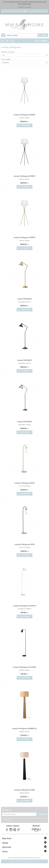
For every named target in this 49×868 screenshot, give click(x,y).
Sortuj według (6, 59)
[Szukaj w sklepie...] (21, 35)
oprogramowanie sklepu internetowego (28, 861)
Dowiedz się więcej (24, 7)
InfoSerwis (13, 861)
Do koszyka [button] (24, 125)
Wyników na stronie (8, 52)
